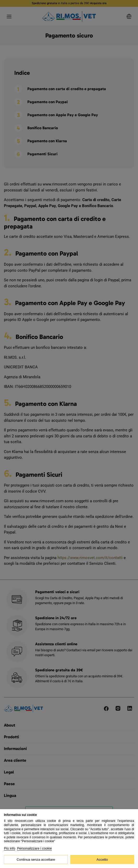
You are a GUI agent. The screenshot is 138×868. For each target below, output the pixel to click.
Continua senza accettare (36, 860)
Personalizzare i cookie (34, 848)
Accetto (102, 860)
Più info (10, 848)
